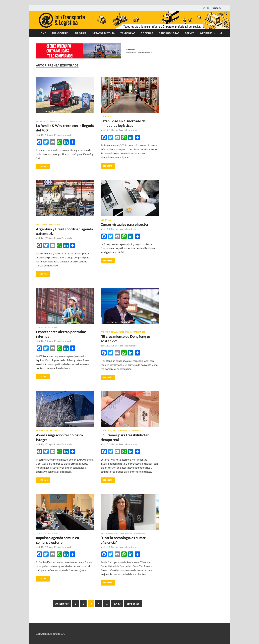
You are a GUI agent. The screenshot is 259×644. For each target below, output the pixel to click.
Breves (190, 33)
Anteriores (62, 603)
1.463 (117, 603)
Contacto (217, 8)
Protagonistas (169, 33)
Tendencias (128, 33)
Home (42, 33)
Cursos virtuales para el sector (125, 224)
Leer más (43, 167)
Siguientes (133, 603)
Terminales (42, 121)
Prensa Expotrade (63, 135)
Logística (80, 33)
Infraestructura (103, 33)
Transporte (60, 33)
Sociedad (147, 33)
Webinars (206, 33)
